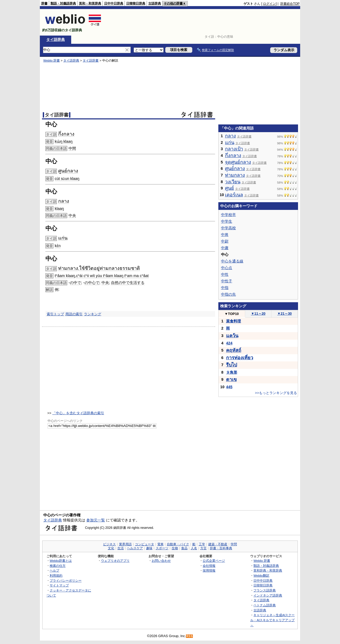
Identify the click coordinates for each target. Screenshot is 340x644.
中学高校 (228, 228)
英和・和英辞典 (90, 3)
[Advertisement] (203, 22)
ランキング (93, 314)
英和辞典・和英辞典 (268, 570)
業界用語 (125, 544)
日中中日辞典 (114, 3)
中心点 (227, 268)
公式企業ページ (214, 561)
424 (229, 343)
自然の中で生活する (128, 283)
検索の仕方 (58, 566)
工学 (202, 544)
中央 (72, 215)
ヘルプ (54, 570)
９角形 (232, 372)
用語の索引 (74, 314)
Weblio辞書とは (61, 561)
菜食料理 (233, 321)
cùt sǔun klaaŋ (67, 179)
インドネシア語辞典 (268, 595)
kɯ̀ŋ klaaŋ (64, 141)
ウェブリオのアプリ (115, 561)
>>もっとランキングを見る (276, 393)
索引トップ (55, 314)
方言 (203, 548)
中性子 (227, 281)
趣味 (149, 548)
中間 (72, 148)
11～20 (258, 314)
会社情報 (209, 566)
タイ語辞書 (91, 60)
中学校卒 (228, 215)
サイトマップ (59, 585)
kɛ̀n (58, 246)
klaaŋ (59, 209)
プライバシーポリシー (66, 580)
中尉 (225, 241)
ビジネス (109, 544)
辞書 (44, 3)
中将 (225, 235)
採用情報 (209, 570)
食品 (184, 548)
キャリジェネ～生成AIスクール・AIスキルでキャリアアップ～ (272, 620)
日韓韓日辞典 (136, 3)
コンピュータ (144, 544)
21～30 (285, 314)
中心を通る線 (232, 261)
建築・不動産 (218, 544)
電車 (160, 544)
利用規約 (56, 575)
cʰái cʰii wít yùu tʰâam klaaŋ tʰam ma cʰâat (112, 276)
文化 (111, 548)
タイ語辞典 (56, 40)
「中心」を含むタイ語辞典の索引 (78, 413)
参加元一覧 (96, 520)
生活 (121, 548)
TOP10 (232, 314)
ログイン (269, 4)
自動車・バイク (178, 544)
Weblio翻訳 (261, 575)
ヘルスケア (135, 548)
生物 (175, 548)
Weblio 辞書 (52, 60)
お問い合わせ (161, 561)
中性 (225, 274)
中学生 (227, 221)
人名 (194, 548)
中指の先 (228, 294)
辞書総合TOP (290, 4)
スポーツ (162, 548)
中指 (225, 288)
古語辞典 (155, 3)
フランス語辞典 (265, 590)
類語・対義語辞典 (63, 3)
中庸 (225, 248)
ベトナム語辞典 (265, 605)
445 (229, 387)
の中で (75, 283)
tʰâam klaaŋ (65, 276)
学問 (234, 544)
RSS (190, 636)
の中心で (92, 283)
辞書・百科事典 (221, 548)
